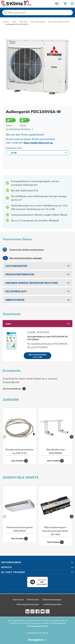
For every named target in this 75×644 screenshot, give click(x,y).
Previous (4, 436)
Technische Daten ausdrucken (27, 250)
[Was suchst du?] (37, 13)
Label (8, 324)
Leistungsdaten (16, 266)
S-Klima (6, 22)
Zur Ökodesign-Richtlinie (20, 129)
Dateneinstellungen (52, 599)
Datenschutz (33, 599)
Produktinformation (20, 274)
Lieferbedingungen (52, 604)
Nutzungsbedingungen (28, 604)
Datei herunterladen (38, 356)
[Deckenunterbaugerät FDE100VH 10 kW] (20, 510)
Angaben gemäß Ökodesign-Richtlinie (32, 283)
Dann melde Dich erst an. (38, 143)
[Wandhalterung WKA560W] (55, 433)
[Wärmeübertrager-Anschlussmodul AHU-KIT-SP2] (55, 512)
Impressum (18, 599)
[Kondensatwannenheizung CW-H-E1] (20, 433)
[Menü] (46, 578)
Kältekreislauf (16, 291)
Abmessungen (15, 300)
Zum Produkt (20, 461)
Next (71, 436)
